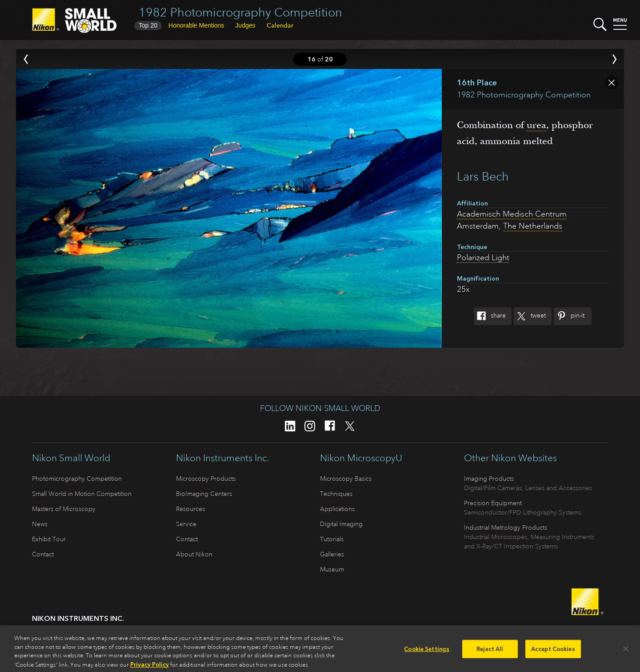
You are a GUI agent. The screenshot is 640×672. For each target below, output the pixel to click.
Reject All (490, 652)
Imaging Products (489, 479)
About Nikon (194, 554)
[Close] (626, 651)
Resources (190, 509)
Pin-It (569, 316)
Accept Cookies (553, 652)
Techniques (336, 494)
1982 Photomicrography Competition (240, 12)
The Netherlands (533, 226)
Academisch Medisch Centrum (512, 214)
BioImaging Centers (204, 494)
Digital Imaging (341, 524)
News (40, 524)
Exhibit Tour (49, 539)
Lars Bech (483, 176)
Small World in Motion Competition (82, 494)
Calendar (280, 25)
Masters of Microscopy (64, 509)
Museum (332, 569)
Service (186, 524)
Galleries (332, 554)
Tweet (530, 316)
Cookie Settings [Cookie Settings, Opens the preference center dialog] (427, 652)
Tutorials (332, 539)
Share (490, 316)
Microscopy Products (206, 479)
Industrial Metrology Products (506, 527)
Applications (337, 509)
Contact (43, 554)
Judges (245, 25)
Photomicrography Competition (77, 479)
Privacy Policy (150, 667)
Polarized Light (483, 258)
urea (536, 125)
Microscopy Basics (346, 479)
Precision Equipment (493, 503)
